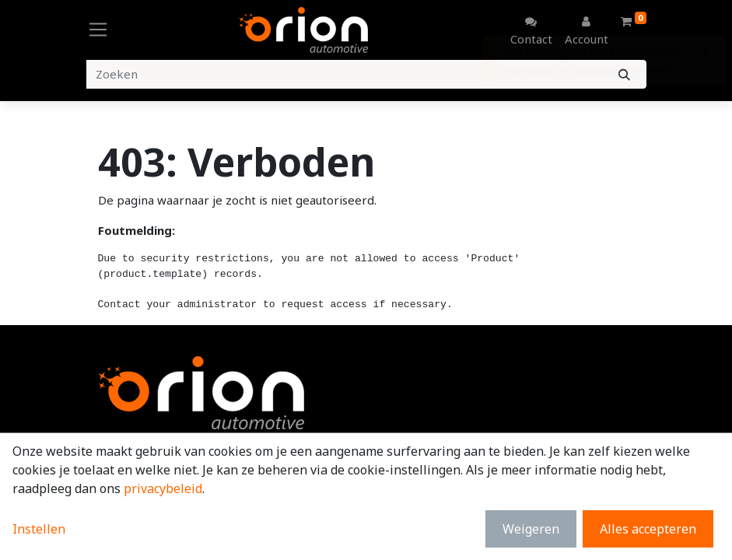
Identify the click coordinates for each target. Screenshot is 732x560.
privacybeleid (163, 488)
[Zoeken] (624, 74)
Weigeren (531, 529)
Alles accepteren (648, 529)
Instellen (39, 529)
